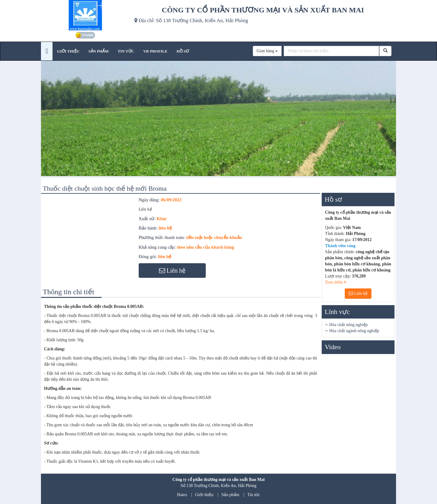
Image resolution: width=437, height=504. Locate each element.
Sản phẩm (230, 495)
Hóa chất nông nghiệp (349, 325)
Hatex (182, 495)
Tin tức (254, 495)
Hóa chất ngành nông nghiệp (354, 331)
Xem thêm (336, 282)
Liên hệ (358, 293)
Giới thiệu (204, 495)
